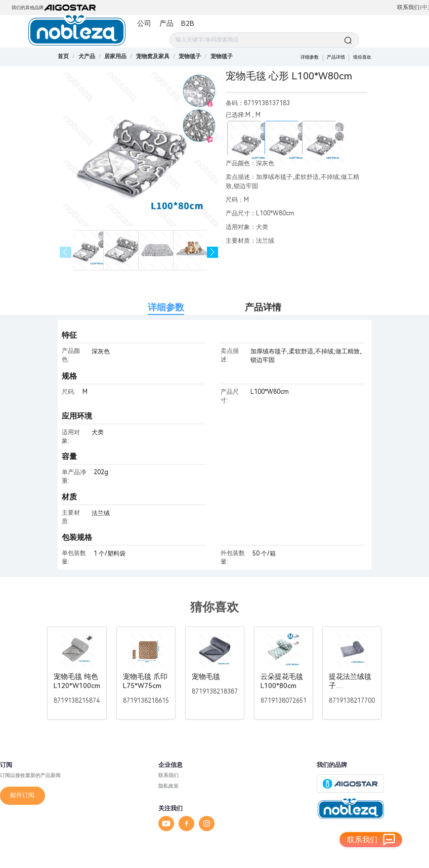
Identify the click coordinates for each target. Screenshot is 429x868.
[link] (87, 56)
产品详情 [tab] (263, 307)
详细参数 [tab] (166, 307)
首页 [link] (63, 56)
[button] (213, 253)
